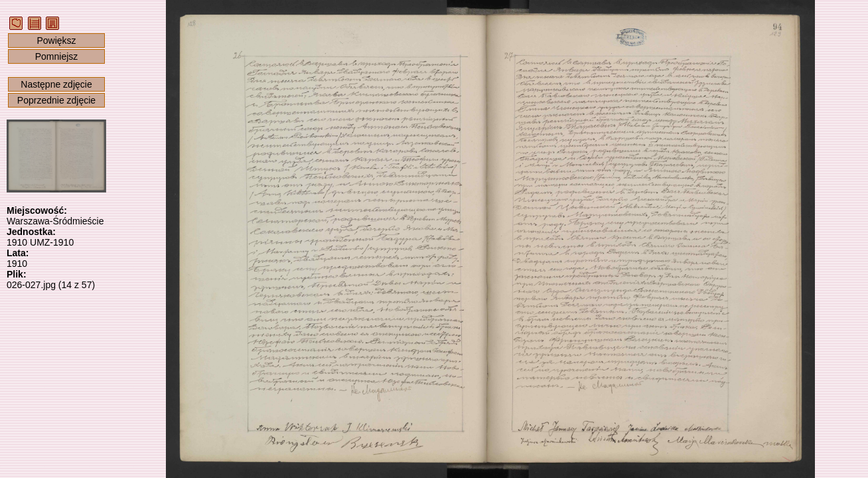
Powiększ (56, 40)
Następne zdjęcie (56, 84)
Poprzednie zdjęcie (56, 100)
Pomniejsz (57, 56)
